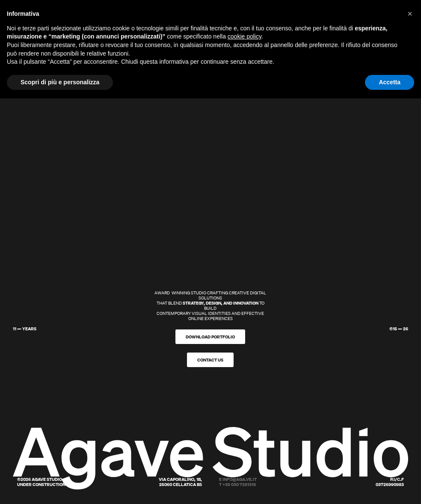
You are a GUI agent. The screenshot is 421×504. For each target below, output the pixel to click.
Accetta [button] (390, 82)
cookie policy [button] (245, 36)
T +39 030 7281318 (237, 484)
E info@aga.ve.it (238, 479)
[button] (410, 14)
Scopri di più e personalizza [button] (60, 82)
